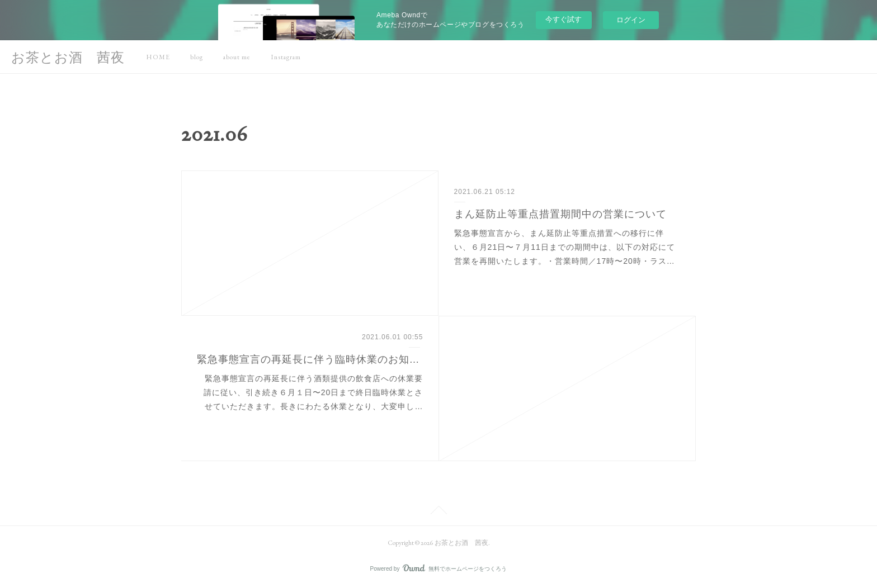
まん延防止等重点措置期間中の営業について (560, 214)
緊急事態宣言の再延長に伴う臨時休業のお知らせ (310, 359)
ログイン (631, 20)
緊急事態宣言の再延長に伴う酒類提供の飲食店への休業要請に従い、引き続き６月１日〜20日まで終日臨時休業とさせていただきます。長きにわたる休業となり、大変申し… (313, 392)
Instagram (286, 57)
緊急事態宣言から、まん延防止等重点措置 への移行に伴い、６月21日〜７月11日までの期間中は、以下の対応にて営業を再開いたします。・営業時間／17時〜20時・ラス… (565, 247)
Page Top (438, 512)
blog (197, 57)
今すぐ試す (564, 19)
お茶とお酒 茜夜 (68, 57)
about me (237, 57)
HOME (158, 57)
